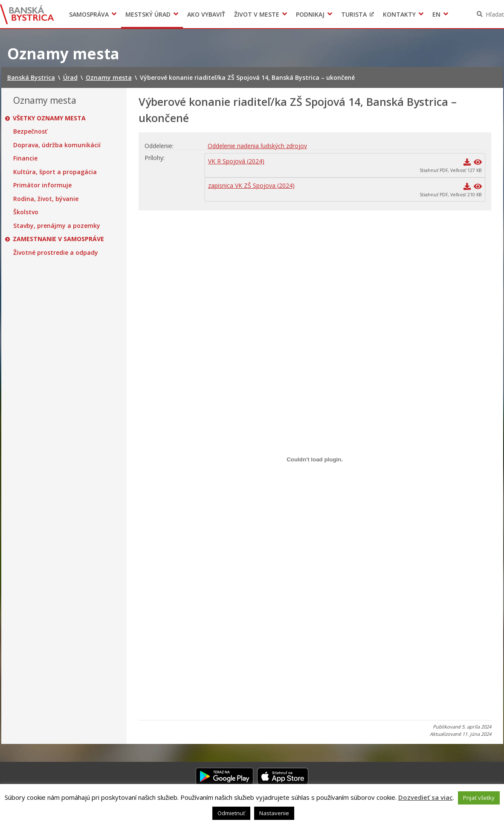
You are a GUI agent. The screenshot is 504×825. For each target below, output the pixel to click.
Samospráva (89, 14)
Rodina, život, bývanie (46, 199)
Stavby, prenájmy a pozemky (57, 226)
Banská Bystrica (27, 14)
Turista (354, 14)
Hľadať (495, 14)
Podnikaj (310, 14)
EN (436, 14)
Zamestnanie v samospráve (59, 239)
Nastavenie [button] (274, 813)
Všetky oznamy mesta (50, 118)
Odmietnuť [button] (231, 813)
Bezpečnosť (30, 131)
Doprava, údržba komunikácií (57, 145)
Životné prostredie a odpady (56, 253)
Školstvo (26, 212)
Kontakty (399, 14)
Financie (25, 158)
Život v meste (257, 14)
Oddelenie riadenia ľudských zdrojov (257, 146)
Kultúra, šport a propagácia (55, 172)
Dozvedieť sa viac (426, 797)
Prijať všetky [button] (479, 798)
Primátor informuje (42, 185)
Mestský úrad (148, 14)
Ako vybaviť (206, 14)
